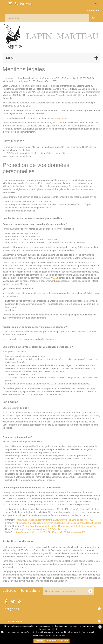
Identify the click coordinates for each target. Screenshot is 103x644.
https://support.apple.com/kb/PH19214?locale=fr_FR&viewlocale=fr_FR (50, 532)
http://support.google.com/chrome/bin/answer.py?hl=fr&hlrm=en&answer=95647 (56, 520)
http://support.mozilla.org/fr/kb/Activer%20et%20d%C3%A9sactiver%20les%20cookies (59, 523)
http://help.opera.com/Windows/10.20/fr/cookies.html (42, 529)
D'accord (39, 641)
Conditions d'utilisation (57, 641)
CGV (55, 278)
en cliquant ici (60, 118)
